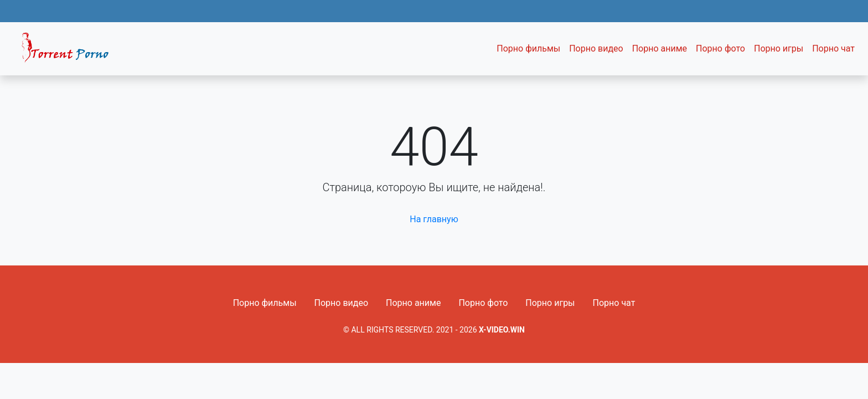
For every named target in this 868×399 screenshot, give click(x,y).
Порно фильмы (528, 48)
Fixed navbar (70, 52)
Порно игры (779, 48)
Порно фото (720, 48)
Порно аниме (660, 48)
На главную (434, 219)
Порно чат (833, 48)
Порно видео (596, 48)
